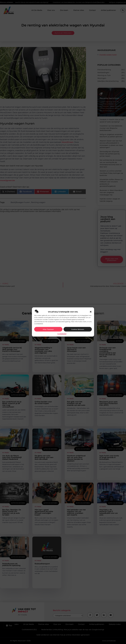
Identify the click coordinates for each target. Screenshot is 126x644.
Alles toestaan (48, 329)
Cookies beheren (78, 329)
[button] (91, 312)
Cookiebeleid (62, 334)
